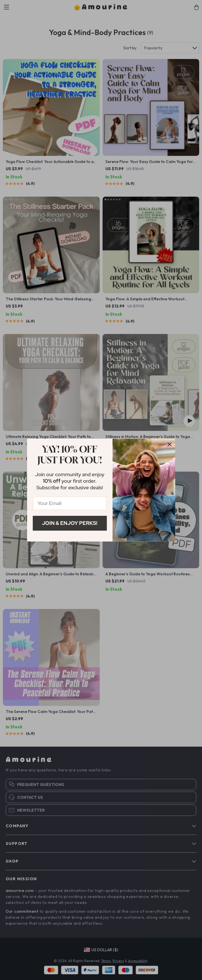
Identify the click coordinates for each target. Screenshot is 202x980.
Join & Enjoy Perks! (70, 523)
